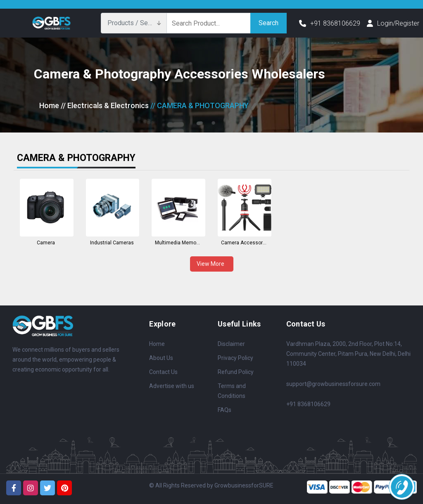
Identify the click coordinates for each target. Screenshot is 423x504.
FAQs (225, 410)
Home (49, 105)
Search (269, 23)
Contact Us (163, 372)
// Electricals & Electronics (105, 105)
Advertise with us (172, 386)
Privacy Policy (235, 358)
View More (212, 264)
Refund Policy (236, 372)
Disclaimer (231, 344)
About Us (161, 358)
